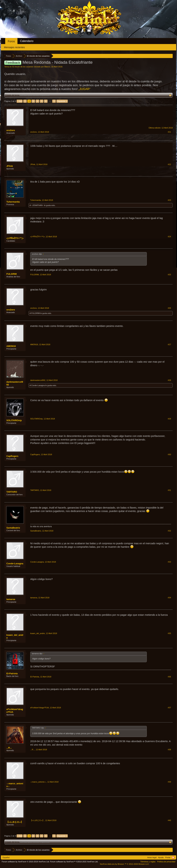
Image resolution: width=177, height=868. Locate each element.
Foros (11, 41)
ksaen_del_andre (15, 636)
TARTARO (12, 492)
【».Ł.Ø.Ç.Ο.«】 (15, 822)
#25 (169, 275)
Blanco (47, 67)
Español (6, 857)
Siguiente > (62, 101)
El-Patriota (12, 673)
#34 (169, 598)
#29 (169, 419)
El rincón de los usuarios (23, 67)
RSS (173, 857)
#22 (169, 164)
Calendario (27, 41)
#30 (169, 454)
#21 (169, 132)
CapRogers (12, 456)
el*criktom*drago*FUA (15, 711)
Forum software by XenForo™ (74, 862)
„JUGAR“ (84, 89)
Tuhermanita (13, 202)
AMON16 (11, 346)
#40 (169, 820)
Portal (168, 857)
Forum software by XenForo (26, 862)
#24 (169, 237)
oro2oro (11, 130)
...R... (9, 748)
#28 (169, 380)
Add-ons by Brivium (125, 864)
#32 (169, 531)
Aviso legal (152, 857)
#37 (169, 708)
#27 (169, 344)
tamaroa (11, 599)
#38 (169, 750)
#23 (169, 200)
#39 (169, 782)
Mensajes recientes (14, 47)
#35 (169, 633)
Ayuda (161, 857)
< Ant (20, 101)
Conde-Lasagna (38, 385)
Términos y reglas (148, 862)
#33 (169, 562)
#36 (169, 677)
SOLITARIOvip (14, 420)
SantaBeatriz (13, 528)
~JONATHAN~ (37, 205)
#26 (169, 308)
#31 (169, 490)
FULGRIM (11, 274)
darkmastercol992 (15, 383)
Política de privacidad (166, 862)
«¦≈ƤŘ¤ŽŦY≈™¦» (15, 238)
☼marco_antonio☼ (15, 785)
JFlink (10, 166)
